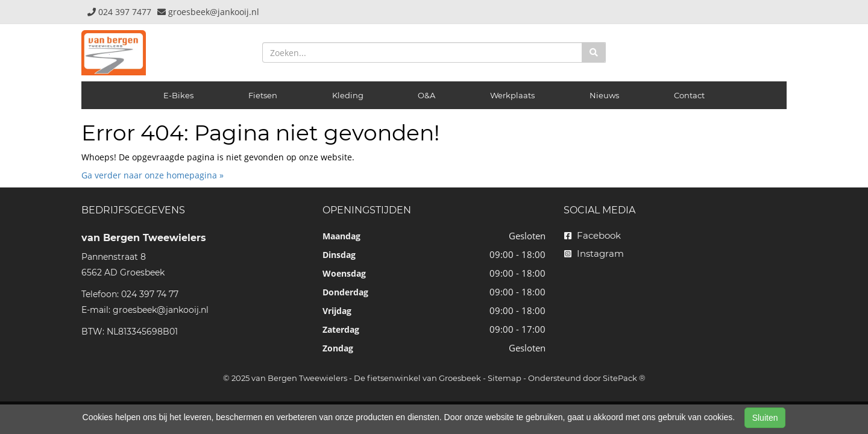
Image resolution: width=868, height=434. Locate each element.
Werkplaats (512, 95)
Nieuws (604, 95)
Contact (689, 95)
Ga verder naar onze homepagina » (153, 175)
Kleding (348, 95)
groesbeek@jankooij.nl (161, 310)
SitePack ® (624, 378)
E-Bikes (178, 95)
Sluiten (765, 418)
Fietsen (263, 95)
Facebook (593, 235)
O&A (426, 95)
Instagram (594, 253)
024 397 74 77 (150, 294)
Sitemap (505, 378)
